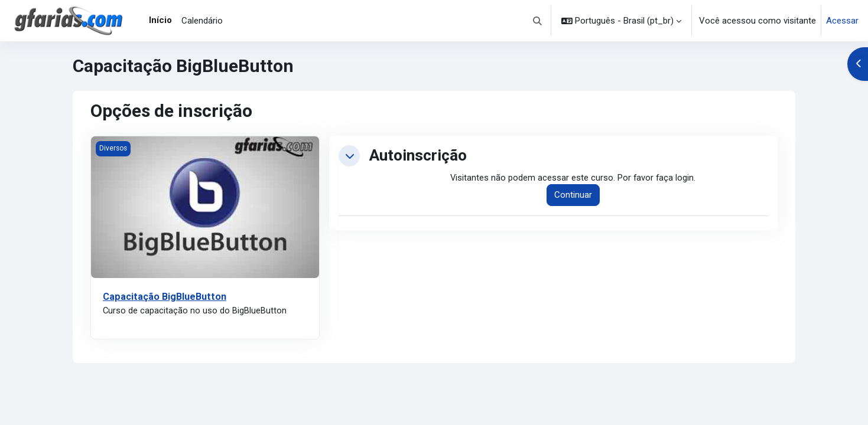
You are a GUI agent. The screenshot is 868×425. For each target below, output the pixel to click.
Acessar (842, 21)
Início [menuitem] (160, 20)
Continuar (574, 195)
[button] (538, 21)
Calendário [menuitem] (202, 21)
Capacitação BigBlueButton (165, 297)
